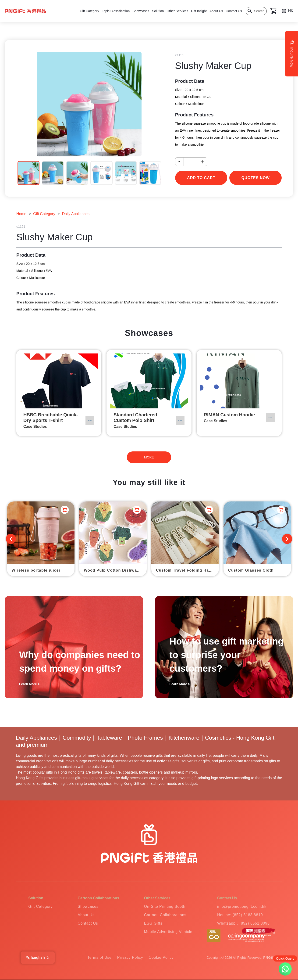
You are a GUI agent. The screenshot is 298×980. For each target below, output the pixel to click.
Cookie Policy (161, 957)
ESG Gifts (153, 923)
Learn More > (29, 684)
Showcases (141, 11)
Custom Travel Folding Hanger (187, 570)
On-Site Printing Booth (165, 906)
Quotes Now (256, 178)
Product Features (194, 115)
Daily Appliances (76, 214)
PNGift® (270, 958)
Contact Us (234, 11)
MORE (149, 457)
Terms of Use (99, 957)
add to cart (201, 178)
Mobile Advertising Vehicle (168, 932)
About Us (216, 11)
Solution (158, 11)
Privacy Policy (130, 957)
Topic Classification (116, 11)
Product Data (190, 81)
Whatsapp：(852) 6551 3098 (243, 923)
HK (291, 11)
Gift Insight (199, 11)
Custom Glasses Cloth (251, 570)
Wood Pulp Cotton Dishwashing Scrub (115, 570)
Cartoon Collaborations (165, 915)
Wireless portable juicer (36, 570)
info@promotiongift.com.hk (242, 906)
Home (21, 214)
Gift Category (89, 11)
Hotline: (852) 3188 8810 (240, 915)
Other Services (177, 11)
